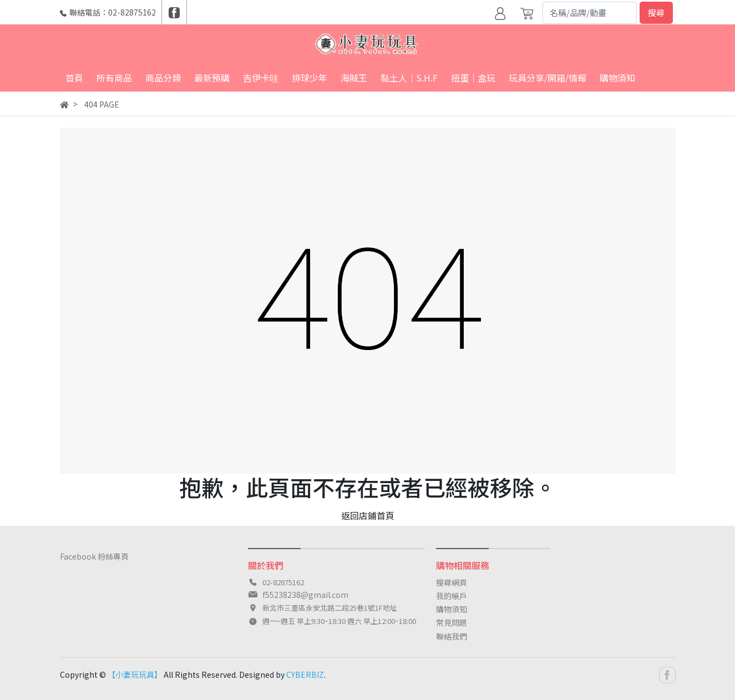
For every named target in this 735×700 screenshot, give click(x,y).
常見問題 (452, 622)
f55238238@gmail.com (305, 595)
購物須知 (452, 609)
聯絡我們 (452, 636)
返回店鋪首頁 (368, 515)
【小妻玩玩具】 (135, 674)
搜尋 (656, 12)
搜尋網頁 (452, 582)
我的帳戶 (452, 596)
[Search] (590, 13)
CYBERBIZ (305, 674)
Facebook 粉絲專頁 (94, 556)
